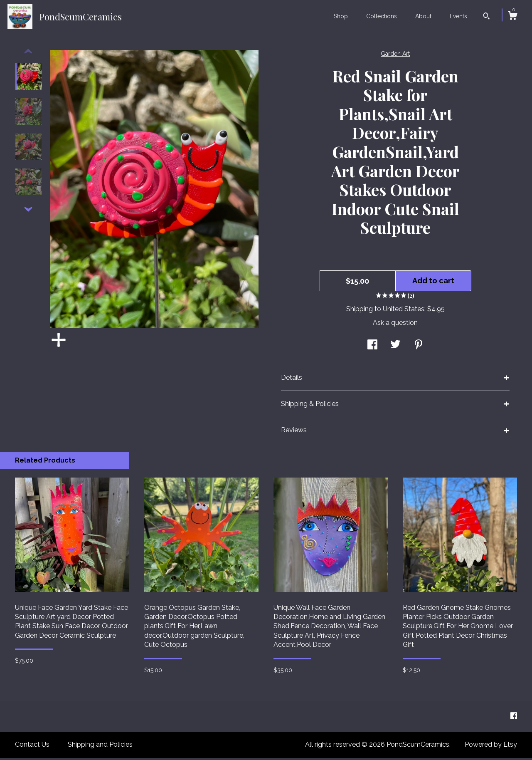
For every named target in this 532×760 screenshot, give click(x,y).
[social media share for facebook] (372, 348)
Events (458, 16)
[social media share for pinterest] (419, 348)
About (423, 16)
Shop (341, 16)
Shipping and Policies (100, 746)
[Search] (486, 17)
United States (404, 311)
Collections (382, 16)
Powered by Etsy (491, 746)
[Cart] (512, 17)
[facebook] (514, 718)
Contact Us (32, 746)
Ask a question (395, 325)
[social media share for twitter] (395, 348)
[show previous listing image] (28, 54)
